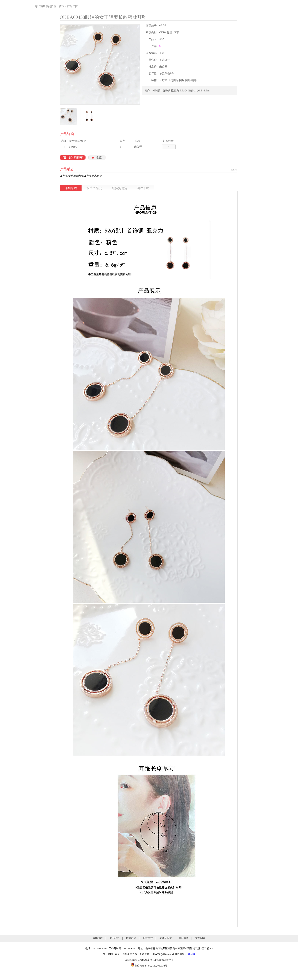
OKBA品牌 (166, 33)
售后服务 (184, 938)
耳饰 (177, 33)
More (234, 170)
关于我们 (114, 938)
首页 (62, 6)
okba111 (191, 954)
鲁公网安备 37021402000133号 (149, 966)
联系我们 (131, 938)
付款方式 (148, 938)
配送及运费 (166, 938)
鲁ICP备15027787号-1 (162, 960)
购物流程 (98, 938)
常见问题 (200, 938)
